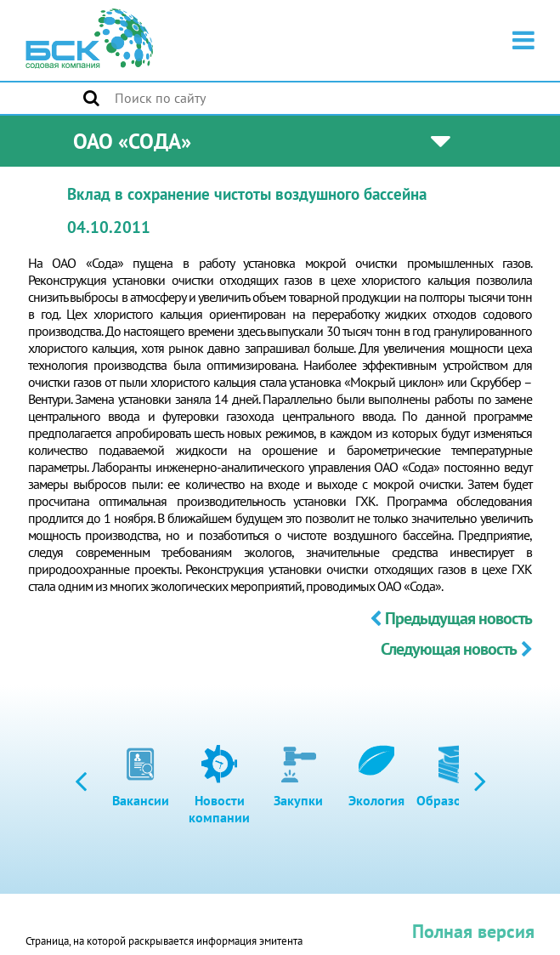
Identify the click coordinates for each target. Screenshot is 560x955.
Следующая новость (456, 649)
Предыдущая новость (451, 618)
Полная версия (473, 931)
